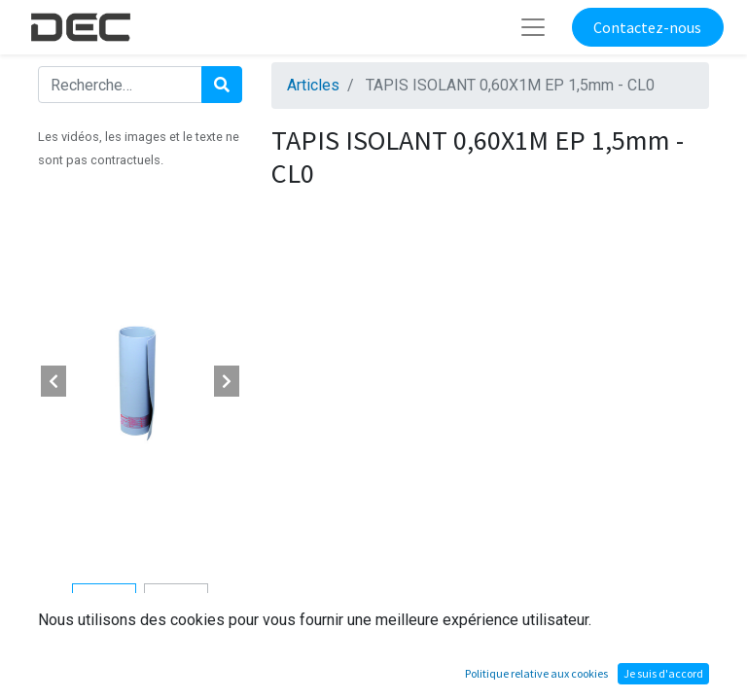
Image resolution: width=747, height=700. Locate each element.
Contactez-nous (647, 27)
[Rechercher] (222, 85)
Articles (313, 85)
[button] (53, 381)
